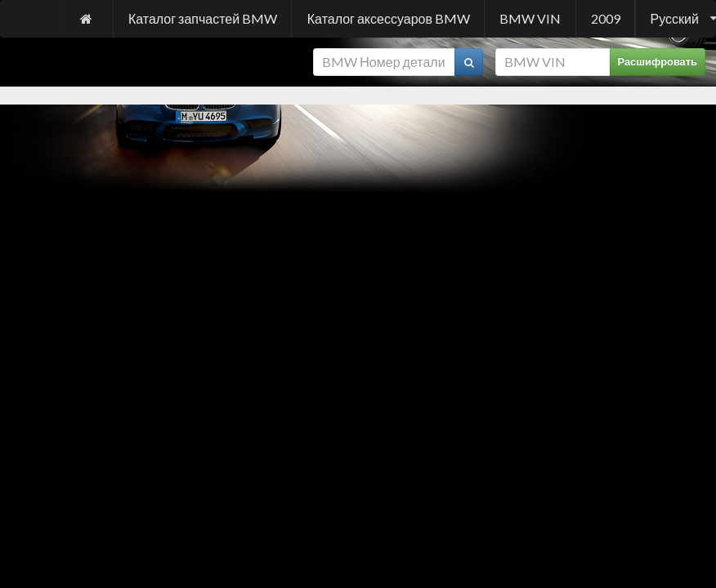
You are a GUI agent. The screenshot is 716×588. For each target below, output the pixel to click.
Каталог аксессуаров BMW (389, 18)
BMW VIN (530, 18)
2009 (606, 18)
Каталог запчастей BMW (203, 18)
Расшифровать (658, 62)
